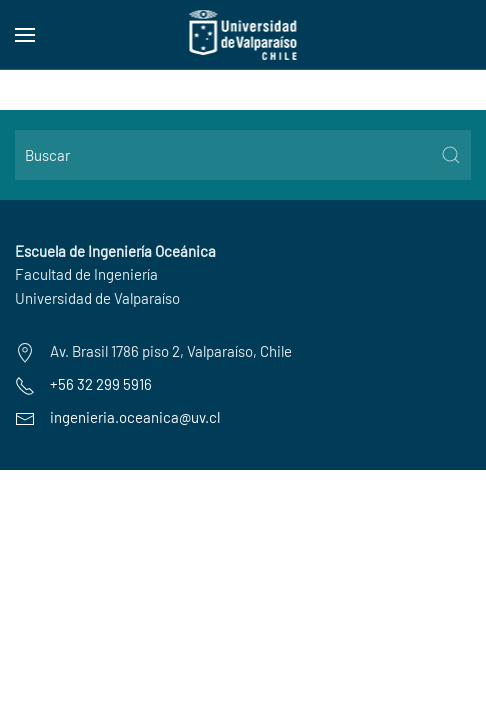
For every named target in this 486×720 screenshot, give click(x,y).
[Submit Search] (451, 155)
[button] (25, 35)
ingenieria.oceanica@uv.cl (135, 417)
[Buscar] (243, 155)
